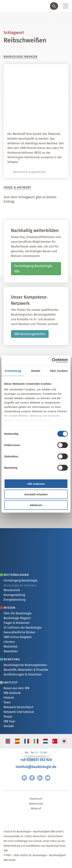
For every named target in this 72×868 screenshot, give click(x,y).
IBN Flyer (10, 721)
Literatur (9, 642)
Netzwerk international (19, 712)
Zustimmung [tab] (13, 371)
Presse (8, 717)
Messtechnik (12, 590)
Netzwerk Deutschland (18, 707)
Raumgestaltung (14, 595)
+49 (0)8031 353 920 (36, 760)
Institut (11, 682)
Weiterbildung (16, 575)
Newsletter (11, 651)
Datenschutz (36, 804)
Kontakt (9, 726)
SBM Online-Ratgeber (18, 637)
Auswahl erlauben (36, 494)
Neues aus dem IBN (17, 688)
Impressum (36, 799)
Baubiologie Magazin (17, 618)
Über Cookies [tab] (59, 371)
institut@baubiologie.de (36, 767)
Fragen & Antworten (17, 623)
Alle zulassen (36, 484)
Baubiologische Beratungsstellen (25, 665)
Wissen (10, 608)
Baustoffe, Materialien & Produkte (26, 670)
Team (7, 702)
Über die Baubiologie (18, 613)
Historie (9, 698)
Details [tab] (36, 371)
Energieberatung (15, 600)
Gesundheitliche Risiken (20, 632)
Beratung (12, 659)
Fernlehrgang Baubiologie (21, 580)
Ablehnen (36, 505)
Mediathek (11, 647)
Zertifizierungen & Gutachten (23, 674)
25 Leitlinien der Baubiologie (23, 628)
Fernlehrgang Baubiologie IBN (33, 269)
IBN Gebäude (12, 693)
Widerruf (36, 809)
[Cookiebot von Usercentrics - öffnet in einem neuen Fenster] (52, 361)
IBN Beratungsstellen (30, 334)
